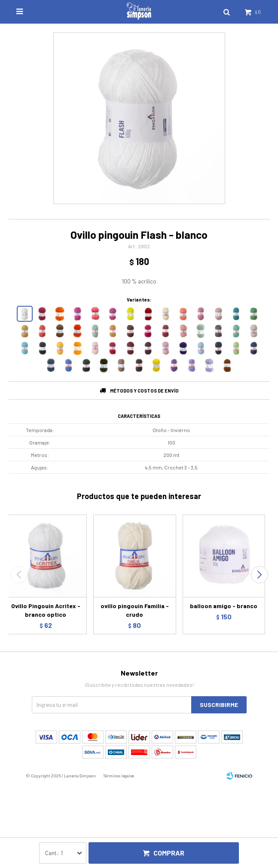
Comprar (169, 853)
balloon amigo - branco (224, 606)
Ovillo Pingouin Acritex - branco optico (46, 610)
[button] (259, 575)
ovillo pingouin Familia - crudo (135, 610)
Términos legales (119, 776)
